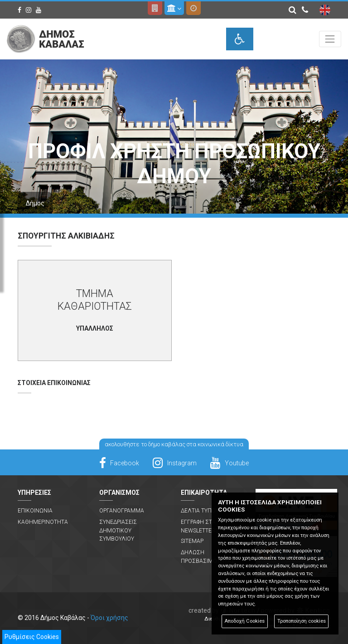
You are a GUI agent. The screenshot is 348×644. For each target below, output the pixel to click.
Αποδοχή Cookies (244, 621)
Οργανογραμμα (122, 511)
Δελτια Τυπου (200, 511)
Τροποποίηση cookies (302, 621)
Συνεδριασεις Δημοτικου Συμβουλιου (118, 530)
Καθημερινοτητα (43, 522)
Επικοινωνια (35, 511)
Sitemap (192, 541)
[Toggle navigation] (330, 39)
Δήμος (35, 203)
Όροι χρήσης (109, 618)
